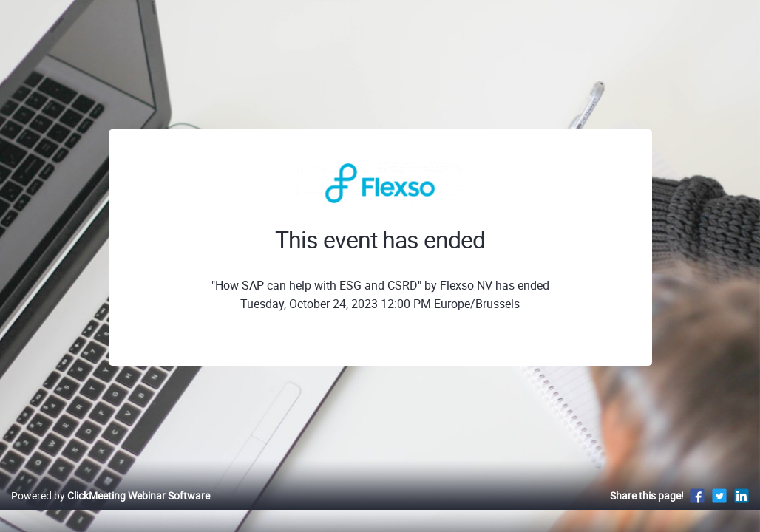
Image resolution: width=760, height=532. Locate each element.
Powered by (111, 511)
